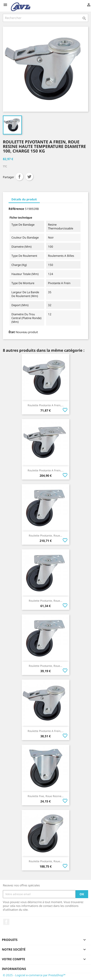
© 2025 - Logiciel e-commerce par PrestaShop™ (34, 975)
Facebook (6, 922)
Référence (16, 209)
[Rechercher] (45, 18)
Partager (19, 177)
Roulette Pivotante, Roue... (45, 535)
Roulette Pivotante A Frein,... (46, 405)
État (12, 332)
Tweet (29, 177)
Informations (14, 969)
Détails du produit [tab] (24, 199)
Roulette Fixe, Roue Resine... (46, 796)
